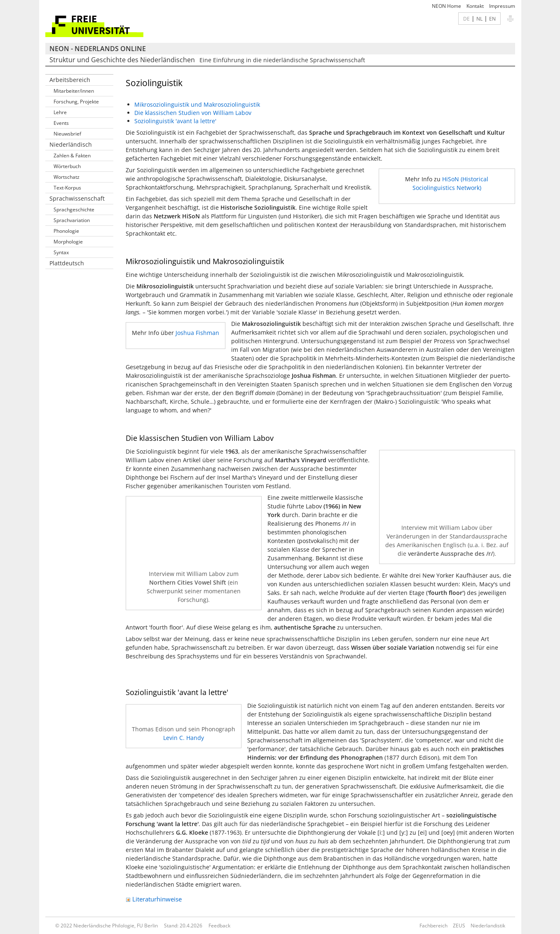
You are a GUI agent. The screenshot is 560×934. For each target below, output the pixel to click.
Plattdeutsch (67, 263)
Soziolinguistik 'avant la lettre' (175, 121)
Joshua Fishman (197, 333)
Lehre (60, 112)
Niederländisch (71, 144)
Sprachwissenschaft (77, 198)
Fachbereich (433, 926)
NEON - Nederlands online (98, 49)
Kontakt (475, 6)
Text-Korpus (67, 188)
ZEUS (459, 926)
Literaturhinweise (154, 899)
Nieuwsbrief (67, 134)
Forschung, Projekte (76, 102)
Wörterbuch (67, 166)
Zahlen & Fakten (72, 156)
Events (61, 123)
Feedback (219, 926)
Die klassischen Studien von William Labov (193, 113)
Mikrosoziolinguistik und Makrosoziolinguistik (197, 104)
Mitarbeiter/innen (74, 91)
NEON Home (446, 6)
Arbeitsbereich (70, 80)
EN (492, 19)
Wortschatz (67, 177)
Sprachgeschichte (74, 210)
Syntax (61, 252)
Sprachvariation (72, 220)
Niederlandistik (488, 926)
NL (479, 19)
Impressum (502, 6)
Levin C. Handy (184, 738)
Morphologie (68, 242)
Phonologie (66, 231)
